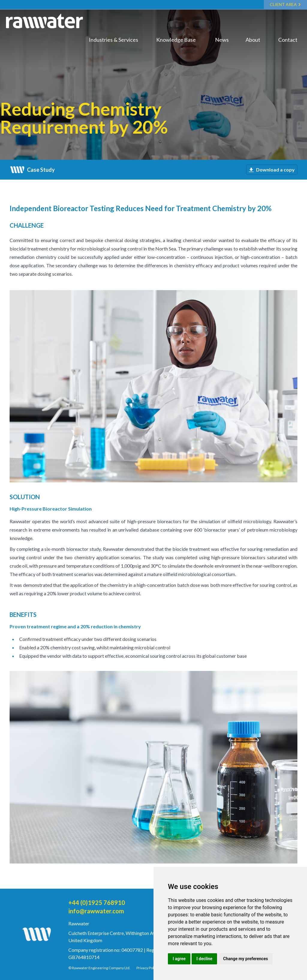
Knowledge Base (176, 40)
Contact (288, 40)
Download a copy (272, 170)
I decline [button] (204, 959)
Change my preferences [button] (245, 959)
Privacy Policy (147, 968)
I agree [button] (179, 959)
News (222, 40)
